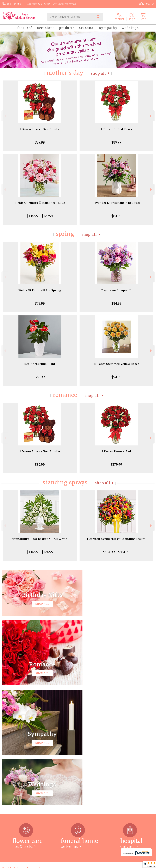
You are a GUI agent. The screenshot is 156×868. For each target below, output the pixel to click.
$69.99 (40, 377)
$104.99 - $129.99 (40, 216)
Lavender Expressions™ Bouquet (116, 203)
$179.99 (116, 464)
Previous (5, 116)
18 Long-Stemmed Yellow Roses (116, 364)
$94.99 (116, 377)
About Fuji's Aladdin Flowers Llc (21, 748)
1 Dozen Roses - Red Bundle (40, 129)
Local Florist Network (126, 865)
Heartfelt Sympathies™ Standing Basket (116, 539)
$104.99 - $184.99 (116, 552)
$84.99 (116, 216)
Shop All (98, 73)
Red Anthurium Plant (40, 364)
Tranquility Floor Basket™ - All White (40, 539)
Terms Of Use (88, 865)
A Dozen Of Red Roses (116, 129)
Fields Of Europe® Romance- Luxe (40, 203)
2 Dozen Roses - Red (116, 451)
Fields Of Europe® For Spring (40, 290)
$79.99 (40, 303)
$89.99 (40, 142)
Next (151, 116)
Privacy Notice (105, 865)
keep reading (100, 754)
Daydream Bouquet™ (116, 290)
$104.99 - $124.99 (40, 552)
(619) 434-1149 (14, 4)
